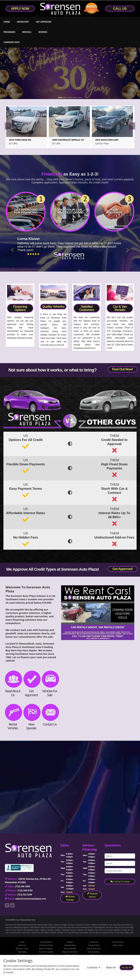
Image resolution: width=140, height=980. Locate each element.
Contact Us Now (120, 881)
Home (7, 22)
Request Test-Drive (70, 952)
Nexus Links (118, 945)
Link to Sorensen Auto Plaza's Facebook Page (7, 905)
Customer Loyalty (46, 952)
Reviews (43, 32)
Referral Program (46, 949)
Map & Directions (94, 949)
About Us (22, 945)
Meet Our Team (22, 949)
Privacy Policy (94, 945)
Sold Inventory (94, 952)
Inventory (23, 22)
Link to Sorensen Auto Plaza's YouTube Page (12, 905)
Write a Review (70, 949)
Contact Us (94, 942)
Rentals (27, 32)
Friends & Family (46, 945)
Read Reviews (70, 945)
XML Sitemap (118, 942)
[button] (12, 250)
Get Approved (44, 22)
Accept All (127, 967)
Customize (94, 967)
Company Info (12, 42)
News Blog (22, 952)
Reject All (111, 967)
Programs (9, 32)
